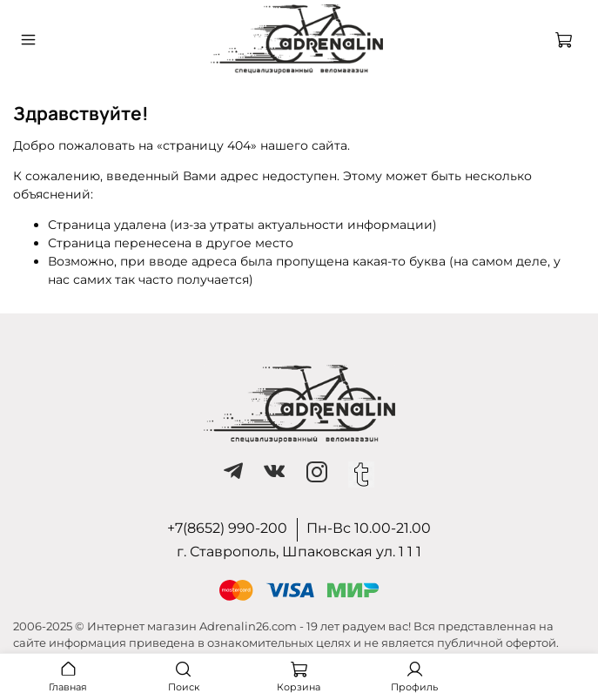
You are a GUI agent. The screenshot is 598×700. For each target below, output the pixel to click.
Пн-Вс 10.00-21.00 (369, 528)
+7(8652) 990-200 (227, 528)
